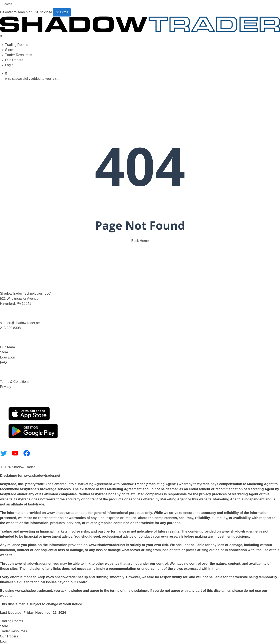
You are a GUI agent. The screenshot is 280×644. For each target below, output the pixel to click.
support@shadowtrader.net (20, 323)
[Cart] (140, 36)
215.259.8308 (10, 328)
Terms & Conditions (15, 382)
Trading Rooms (12, 621)
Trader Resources (13, 631)
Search (62, 12)
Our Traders (9, 636)
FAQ (3, 362)
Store (4, 352)
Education (8, 357)
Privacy (5, 387)
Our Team (7, 347)
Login (4, 641)
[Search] (140, 4)
